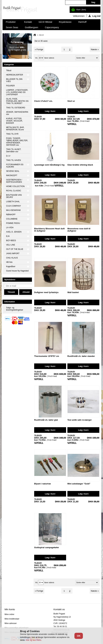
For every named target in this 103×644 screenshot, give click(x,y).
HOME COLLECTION (15, 186)
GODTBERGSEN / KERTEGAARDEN (14, 181)
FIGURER (10, 86)
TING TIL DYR (12, 134)
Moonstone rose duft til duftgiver (79, 230)
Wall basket (73, 292)
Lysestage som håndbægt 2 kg (49, 165)
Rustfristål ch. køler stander (81, 356)
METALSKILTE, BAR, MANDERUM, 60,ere (15, 129)
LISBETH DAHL (13, 202)
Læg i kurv (50, 111)
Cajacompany (52, 27)
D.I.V (8, 156)
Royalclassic (65, 22)
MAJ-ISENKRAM (13, 210)
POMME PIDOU (13, 223)
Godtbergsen (32, 27)
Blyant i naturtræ (42, 484)
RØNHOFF (11, 215)
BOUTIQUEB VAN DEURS (14, 196)
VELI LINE (11, 245)
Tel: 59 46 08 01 (60, 627)
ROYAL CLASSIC (14, 191)
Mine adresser (11, 623)
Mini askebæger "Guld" (79, 484)
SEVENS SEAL (13, 171)
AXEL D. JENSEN (14, 232)
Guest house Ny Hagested (17, 271)
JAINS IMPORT (13, 253)
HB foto (9, 262)
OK (79, 636)
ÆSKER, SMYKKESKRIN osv (17, 113)
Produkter (11, 23)
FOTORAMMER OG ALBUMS (15, 166)
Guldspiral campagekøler (47, 547)
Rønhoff (82, 22)
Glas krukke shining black (80, 165)
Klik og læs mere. (34, 640)
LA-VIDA (10, 228)
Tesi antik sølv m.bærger (80, 420)
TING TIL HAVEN (13, 160)
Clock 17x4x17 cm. (43, 101)
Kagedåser (11, 266)
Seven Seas (12, 27)
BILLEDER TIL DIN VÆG (14, 80)
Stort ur (71, 101)
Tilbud (9, 71)
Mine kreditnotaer (12, 619)
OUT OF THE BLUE (15, 249)
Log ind (94, 16)
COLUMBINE (12, 219)
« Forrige (39, 49)
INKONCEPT (12, 175)
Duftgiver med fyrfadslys (46, 292)
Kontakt (28, 22)
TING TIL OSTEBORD (16, 108)
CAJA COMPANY (13, 206)
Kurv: (81, 10)
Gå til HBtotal (45, 22)
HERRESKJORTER (15, 75)
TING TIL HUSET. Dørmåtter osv (14, 150)
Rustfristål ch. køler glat (46, 420)
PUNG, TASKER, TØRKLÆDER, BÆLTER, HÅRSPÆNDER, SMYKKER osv (17, 142)
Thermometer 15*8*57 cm (47, 356)
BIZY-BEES (11, 241)
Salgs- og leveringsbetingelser (15, 309)
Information (10, 302)
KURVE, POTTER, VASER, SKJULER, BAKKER (14, 121)
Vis (36, 58)
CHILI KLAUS (12, 258)
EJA (8, 236)
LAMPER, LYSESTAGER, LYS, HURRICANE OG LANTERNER (17, 92)
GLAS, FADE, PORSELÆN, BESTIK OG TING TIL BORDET (17, 101)
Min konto (10, 609)
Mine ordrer (9, 614)
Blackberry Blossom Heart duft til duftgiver (49, 230)
